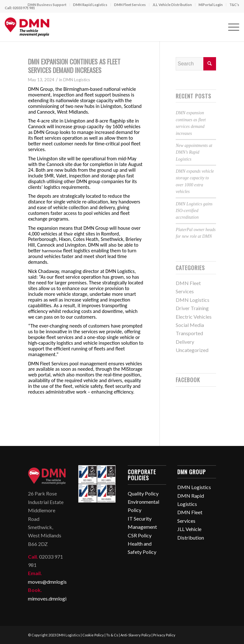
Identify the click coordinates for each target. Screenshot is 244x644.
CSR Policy (140, 535)
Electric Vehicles (194, 317)
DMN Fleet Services (130, 5)
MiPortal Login (211, 5)
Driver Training (192, 308)
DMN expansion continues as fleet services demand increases (74, 66)
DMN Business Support (47, 5)
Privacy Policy (164, 635)
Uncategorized (192, 350)
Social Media (190, 325)
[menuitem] (47, 5)
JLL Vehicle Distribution (172, 5)
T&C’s (234, 5)
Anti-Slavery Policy (136, 635)
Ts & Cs (112, 635)
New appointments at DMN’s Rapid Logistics (194, 152)
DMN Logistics (77, 80)
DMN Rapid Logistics (90, 5)
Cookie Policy (93, 635)
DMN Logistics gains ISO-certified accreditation (194, 211)
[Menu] (230, 27)
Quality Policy (143, 493)
